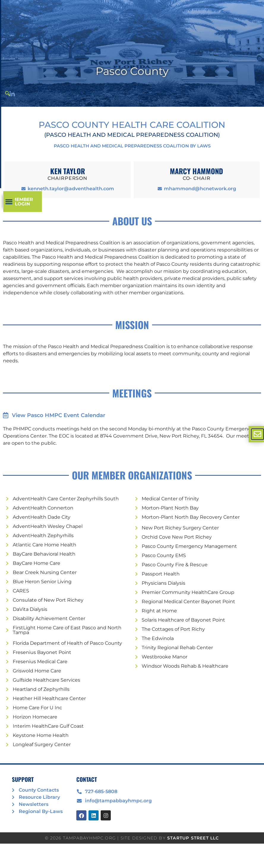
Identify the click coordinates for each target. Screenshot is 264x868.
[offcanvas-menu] (257, 434)
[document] (132, 434)
